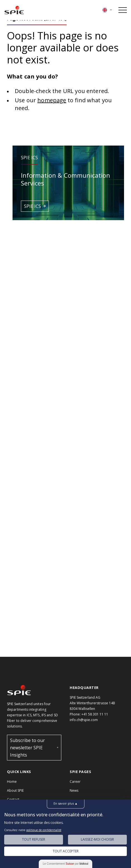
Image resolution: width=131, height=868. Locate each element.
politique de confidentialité (44, 830)
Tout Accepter (66, 851)
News (74, 790)
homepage (52, 100)
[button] (68, 183)
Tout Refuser (34, 839)
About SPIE (15, 790)
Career (75, 782)
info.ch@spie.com (84, 720)
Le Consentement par (66, 864)
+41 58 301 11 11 (95, 714)
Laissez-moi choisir (97, 839)
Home (12, 782)
